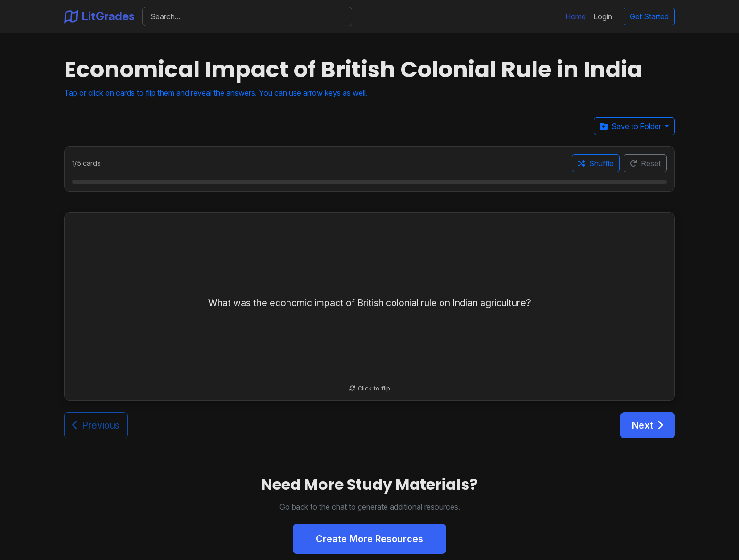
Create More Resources (369, 539)
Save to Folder (632, 126)
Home (575, 16)
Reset (645, 163)
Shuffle (596, 163)
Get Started (649, 16)
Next (648, 425)
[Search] (247, 16)
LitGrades (99, 16)
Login (603, 16)
